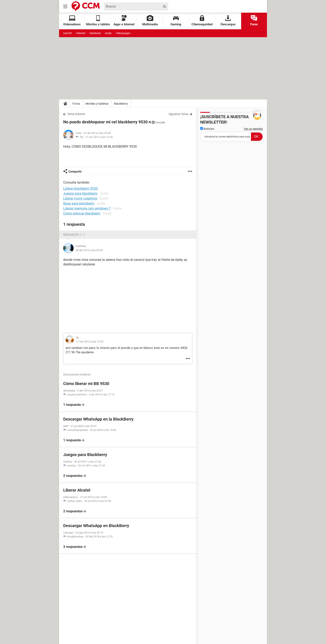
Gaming (176, 21)
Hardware (95, 33)
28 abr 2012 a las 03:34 (89, 250)
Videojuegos (123, 33)
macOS (68, 33)
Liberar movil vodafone (80, 198)
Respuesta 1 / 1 (74, 235)
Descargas (228, 21)
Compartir (75, 172)
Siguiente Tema (178, 114)
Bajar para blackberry (79, 203)
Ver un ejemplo (253, 129)
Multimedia (150, 21)
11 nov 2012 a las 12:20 (99, 137)
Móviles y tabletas (97, 104)
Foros (254, 21)
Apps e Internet (124, 21)
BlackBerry (121, 104)
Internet (81, 33)
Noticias (207, 129)
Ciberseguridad (202, 21)
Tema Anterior (76, 114)
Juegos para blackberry (80, 193)
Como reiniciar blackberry (82, 213)
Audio (108, 33)
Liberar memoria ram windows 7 (87, 208)
